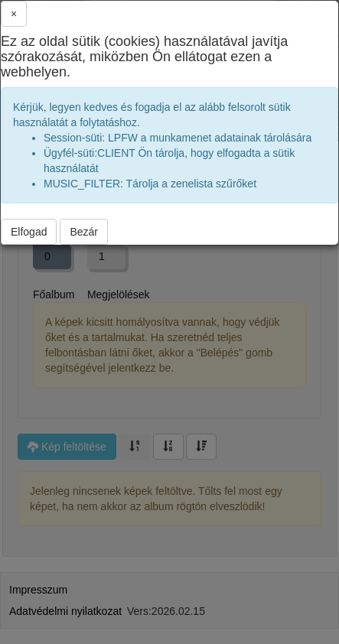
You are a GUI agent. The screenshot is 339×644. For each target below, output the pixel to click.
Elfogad (29, 232)
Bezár (84, 232)
